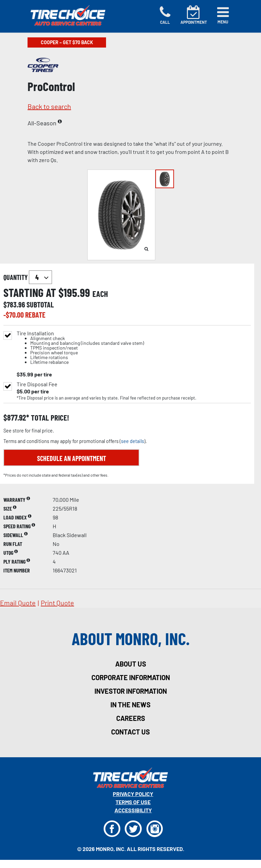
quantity (28, 277)
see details (133, 441)
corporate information (131, 677)
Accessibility (133, 810)
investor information (131, 691)
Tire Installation (80, 348)
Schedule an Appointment (72, 458)
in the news (130, 705)
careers (131, 718)
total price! (49, 418)
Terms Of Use (133, 802)
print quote (57, 603)
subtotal (40, 304)
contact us (130, 732)
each (100, 294)
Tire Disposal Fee (37, 384)
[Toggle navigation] (223, 15)
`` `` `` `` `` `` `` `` (40, 277)
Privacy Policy (133, 794)
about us (131, 664)
